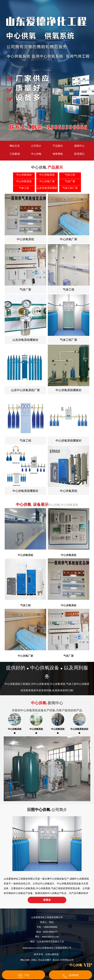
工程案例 (15, 154)
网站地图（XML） (30, 960)
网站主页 (15, 146)
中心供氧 (36, 154)
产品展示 (58, 146)
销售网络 (58, 154)
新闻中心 (79, 146)
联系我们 (79, 154)
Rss (41, 960)
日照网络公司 (67, 960)
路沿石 (56, 960)
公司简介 (36, 146)
